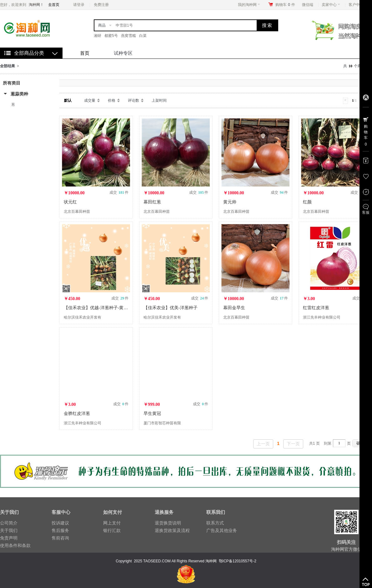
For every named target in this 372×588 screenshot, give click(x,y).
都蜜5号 (111, 36)
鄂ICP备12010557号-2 (238, 561)
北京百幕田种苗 (77, 212)
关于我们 (9, 530)
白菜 (143, 36)
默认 (68, 100)
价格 (112, 100)
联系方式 (215, 523)
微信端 (308, 5)
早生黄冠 (152, 414)
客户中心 (358, 5)
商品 (102, 25)
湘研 (98, 36)
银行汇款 (112, 530)
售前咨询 (60, 538)
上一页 (263, 444)
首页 (85, 53)
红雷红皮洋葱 (316, 308)
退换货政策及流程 (172, 530)
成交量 (90, 100)
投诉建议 (60, 523)
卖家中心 (331, 5)
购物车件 (285, 5)
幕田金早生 (234, 308)
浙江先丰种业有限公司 (322, 317)
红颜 (307, 202)
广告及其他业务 (222, 530)
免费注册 (101, 5)
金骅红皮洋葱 (77, 414)
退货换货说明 (168, 523)
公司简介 (9, 523)
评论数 (133, 100)
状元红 (70, 202)
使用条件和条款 (15, 545)
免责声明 (9, 538)
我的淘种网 (249, 5)
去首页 (54, 5)
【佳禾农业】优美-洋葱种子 (171, 308)
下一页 (293, 444)
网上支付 (112, 523)
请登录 (79, 5)
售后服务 (60, 530)
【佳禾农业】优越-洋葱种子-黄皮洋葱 (100, 308)
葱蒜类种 (19, 94)
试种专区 (123, 53)
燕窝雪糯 (128, 36)
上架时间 (159, 100)
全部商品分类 (29, 53)
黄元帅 (230, 202)
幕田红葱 (152, 202)
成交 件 (119, 192)
